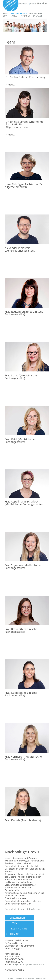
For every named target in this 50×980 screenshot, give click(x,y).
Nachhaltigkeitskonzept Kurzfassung (23, 909)
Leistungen (35, 13)
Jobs (5, 16)
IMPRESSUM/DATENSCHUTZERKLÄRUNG (31, 979)
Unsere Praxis (19, 13)
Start (6, 13)
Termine (26, 16)
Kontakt (37, 16)
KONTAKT (9, 979)
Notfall (14, 16)
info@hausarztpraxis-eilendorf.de (29, 965)
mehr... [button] (11, 85)
